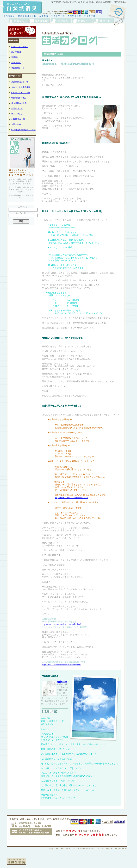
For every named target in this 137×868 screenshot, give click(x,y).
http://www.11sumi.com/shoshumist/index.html (61, 624)
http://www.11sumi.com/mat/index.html (71, 498)
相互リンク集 (17, 108)
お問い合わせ (17, 124)
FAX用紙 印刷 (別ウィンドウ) (24, 130)
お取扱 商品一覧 (18, 119)
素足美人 (15, 57)
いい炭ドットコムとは (21, 92)
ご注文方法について (20, 82)
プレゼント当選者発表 (21, 87)
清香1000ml (62, 682)
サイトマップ (17, 114)
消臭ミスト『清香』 (20, 47)
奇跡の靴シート (18, 68)
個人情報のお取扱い (20, 103)
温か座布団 (16, 52)
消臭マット (16, 63)
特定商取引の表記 (19, 98)
